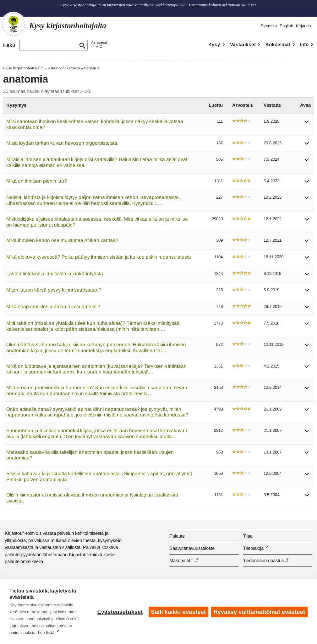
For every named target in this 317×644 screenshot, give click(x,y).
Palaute (177, 536)
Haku (9, 45)
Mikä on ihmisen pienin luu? (37, 181)
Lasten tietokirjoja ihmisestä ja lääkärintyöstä (55, 274)
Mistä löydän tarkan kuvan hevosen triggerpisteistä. (62, 143)
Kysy (214, 44)
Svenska (269, 26)
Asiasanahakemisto (64, 68)
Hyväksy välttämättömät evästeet (259, 612)
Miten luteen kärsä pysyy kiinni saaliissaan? (54, 290)
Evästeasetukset (120, 612)
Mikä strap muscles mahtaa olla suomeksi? (53, 306)
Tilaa (248, 536)
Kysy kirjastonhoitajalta (23, 68)
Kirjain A (92, 68)
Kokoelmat (278, 44)
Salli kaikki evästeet (178, 612)
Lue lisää (46, 633)
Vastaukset (243, 44)
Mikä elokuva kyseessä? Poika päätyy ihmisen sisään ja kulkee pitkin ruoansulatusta (99, 257)
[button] (307, 124)
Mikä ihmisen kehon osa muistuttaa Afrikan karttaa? (62, 240)
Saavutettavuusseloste (192, 548)
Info (304, 44)
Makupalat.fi (181, 560)
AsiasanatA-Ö (99, 44)
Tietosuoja (253, 548)
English (286, 26)
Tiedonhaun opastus (263, 560)
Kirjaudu (303, 26)
